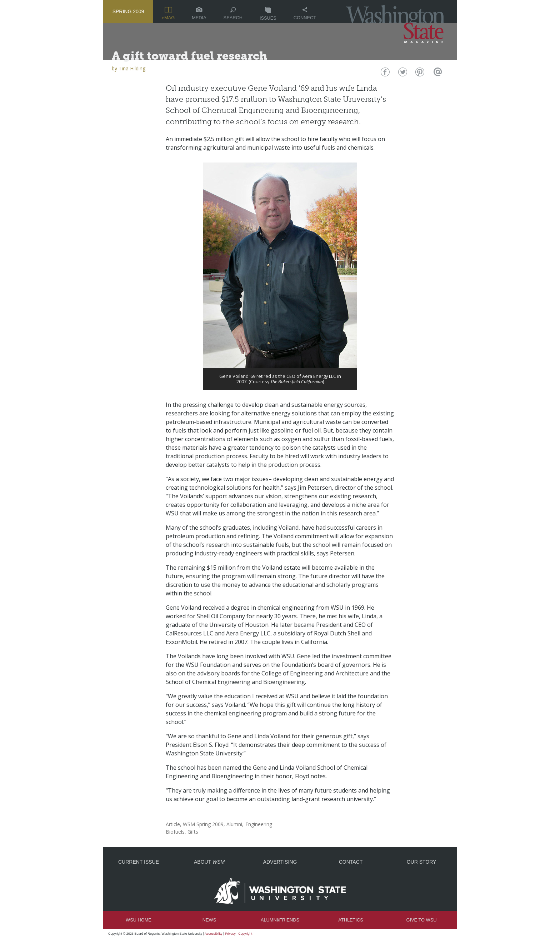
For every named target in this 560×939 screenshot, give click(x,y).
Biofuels (175, 832)
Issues (268, 14)
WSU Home (139, 920)
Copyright (245, 934)
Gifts (193, 832)
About (209, 862)
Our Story (422, 862)
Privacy (230, 934)
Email (437, 74)
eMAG (168, 14)
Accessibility (214, 934)
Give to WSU (422, 920)
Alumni (234, 824)
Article (173, 824)
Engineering (259, 824)
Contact (351, 862)
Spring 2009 (128, 11)
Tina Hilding (132, 68)
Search (233, 14)
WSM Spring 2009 (203, 824)
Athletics (351, 920)
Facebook (384, 74)
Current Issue (139, 862)
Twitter (402, 74)
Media (199, 14)
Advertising (280, 862)
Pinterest (419, 74)
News (209, 920)
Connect (305, 14)
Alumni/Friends (280, 920)
